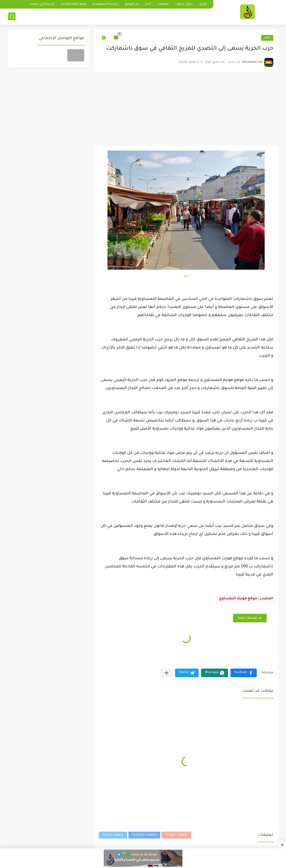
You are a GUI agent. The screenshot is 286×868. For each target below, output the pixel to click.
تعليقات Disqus (113, 835)
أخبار (148, 4)
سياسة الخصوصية (106, 4)
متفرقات (163, 4)
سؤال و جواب (184, 4)
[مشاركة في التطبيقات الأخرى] (167, 673)
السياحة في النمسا (42, 4)
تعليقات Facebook (144, 835)
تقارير (203, 4)
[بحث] (12, 16)
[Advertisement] (186, 109)
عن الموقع (132, 4)
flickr (186, 276)
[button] (244, 673)
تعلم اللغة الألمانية (74, 4)
